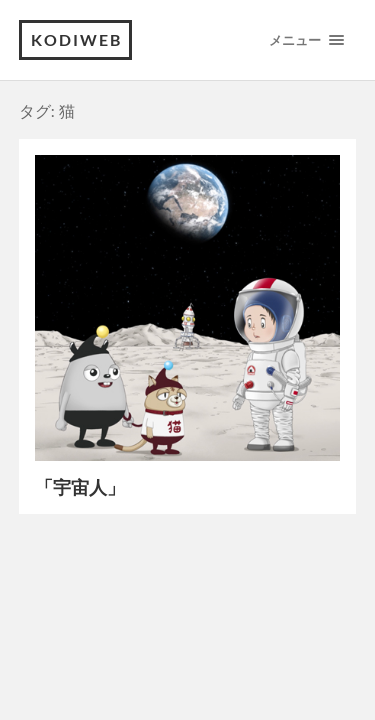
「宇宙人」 (80, 487)
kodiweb (76, 39)
